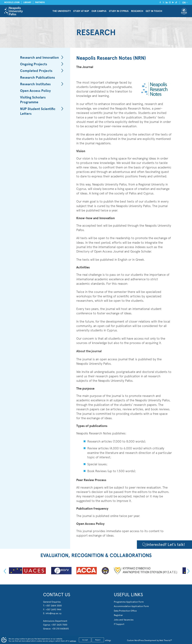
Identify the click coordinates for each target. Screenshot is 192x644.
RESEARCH (137, 11)
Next (188, 571)
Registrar (118, 615)
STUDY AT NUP (81, 11)
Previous (4, 571)
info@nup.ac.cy (54, 613)
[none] (185, 2)
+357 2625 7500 (59, 625)
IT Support (119, 624)
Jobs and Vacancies (124, 620)
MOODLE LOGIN (12, 2)
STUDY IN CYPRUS (119, 11)
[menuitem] (185, 2)
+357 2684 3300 (54, 606)
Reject (98, 640)
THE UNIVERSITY (62, 11)
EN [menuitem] (184, 3)
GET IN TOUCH (154, 11)
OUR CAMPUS (99, 11)
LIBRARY (27, 2)
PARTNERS (40, 2)
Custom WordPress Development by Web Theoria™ (149, 640)
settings (73, 641)
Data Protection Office (125, 611)
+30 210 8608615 (60, 629)
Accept (85, 640)
